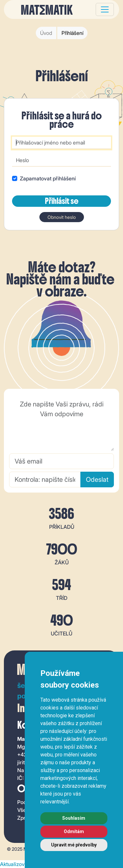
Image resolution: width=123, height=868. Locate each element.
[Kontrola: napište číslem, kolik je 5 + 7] (45, 480)
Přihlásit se (62, 201)
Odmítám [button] (74, 831)
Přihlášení (72, 33)
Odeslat (97, 480)
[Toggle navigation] (105, 9)
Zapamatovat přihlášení (48, 178)
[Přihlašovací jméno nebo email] (61, 143)
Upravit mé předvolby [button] (74, 845)
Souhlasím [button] (74, 818)
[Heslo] (61, 160)
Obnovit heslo (62, 217)
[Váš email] (61, 461)
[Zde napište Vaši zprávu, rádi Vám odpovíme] (61, 424)
